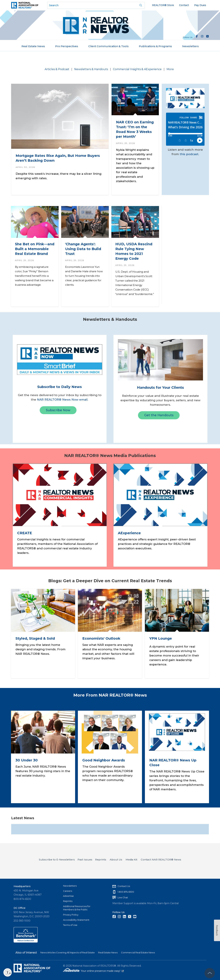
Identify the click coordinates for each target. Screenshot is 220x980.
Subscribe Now (58, 410)
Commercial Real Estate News (138, 952)
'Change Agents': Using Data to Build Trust (83, 249)
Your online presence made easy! (102, 971)
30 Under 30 (27, 760)
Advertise (68, 896)
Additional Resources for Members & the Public (77, 908)
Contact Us (124, 886)
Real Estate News (33, 46)
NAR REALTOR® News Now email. (63, 400)
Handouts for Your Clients (160, 387)
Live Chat (123, 897)
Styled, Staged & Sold (35, 638)
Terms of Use (70, 925)
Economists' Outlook (101, 638)
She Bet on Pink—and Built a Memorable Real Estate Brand (34, 249)
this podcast (189, 154)
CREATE (24, 533)
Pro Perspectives (67, 46)
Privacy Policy (71, 915)
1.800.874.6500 (126, 892)
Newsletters (190, 46)
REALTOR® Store (163, 5)
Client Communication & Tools (108, 46)
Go (141, 5)
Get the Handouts (159, 415)
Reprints (68, 901)
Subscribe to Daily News (60, 387)
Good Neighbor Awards (104, 760)
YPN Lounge (160, 638)
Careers (68, 891)
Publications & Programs (155, 46)
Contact (184, 5)
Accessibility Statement (76, 920)
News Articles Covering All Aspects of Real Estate (68, 952)
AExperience (129, 533)
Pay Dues (200, 5)
